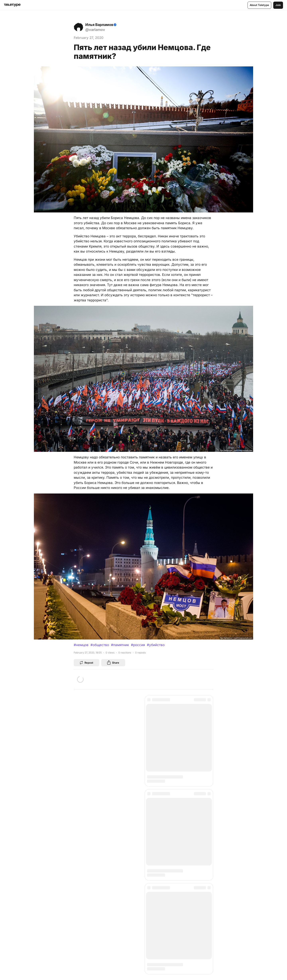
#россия (138, 645)
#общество (100, 645)
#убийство (156, 645)
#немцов (81, 645)
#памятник (120, 645)
